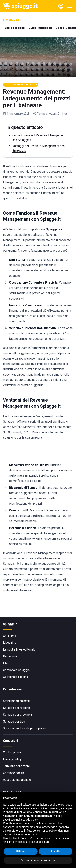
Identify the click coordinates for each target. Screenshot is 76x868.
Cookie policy (12, 752)
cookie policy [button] (30, 820)
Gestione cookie (14, 773)
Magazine (10, 643)
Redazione (10, 656)
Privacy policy (12, 759)
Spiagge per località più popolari (24, 728)
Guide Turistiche (40, 28)
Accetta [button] (55, 851)
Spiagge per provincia (17, 715)
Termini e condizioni (16, 766)
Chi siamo (10, 636)
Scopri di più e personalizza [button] (38, 860)
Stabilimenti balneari (16, 701)
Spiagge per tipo (14, 721)
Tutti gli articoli (14, 28)
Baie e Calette (66, 28)
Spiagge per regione (16, 708)
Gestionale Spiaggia (16, 670)
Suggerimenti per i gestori (21, 85)
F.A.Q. (7, 663)
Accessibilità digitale (17, 780)
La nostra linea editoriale (19, 649)
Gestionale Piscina (15, 677)
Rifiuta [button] (20, 851)
